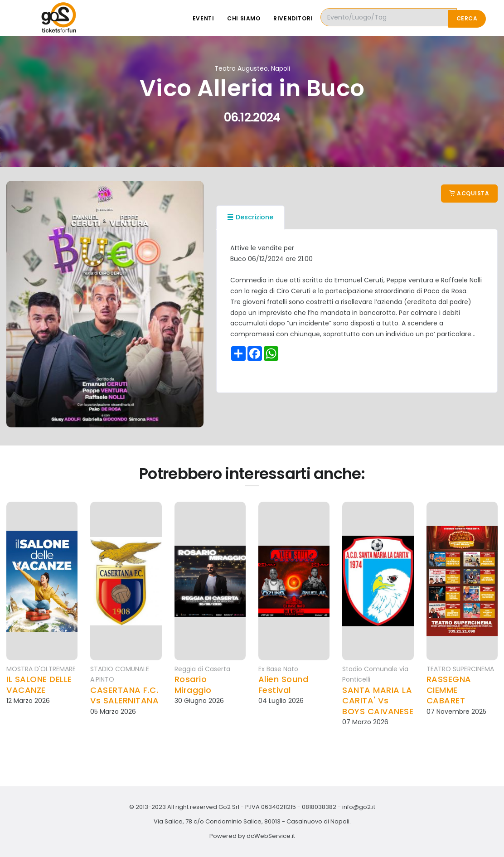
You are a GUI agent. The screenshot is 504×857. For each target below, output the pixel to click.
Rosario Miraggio (193, 685)
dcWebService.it (271, 836)
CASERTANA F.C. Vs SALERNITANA (124, 695)
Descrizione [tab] (250, 217)
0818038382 (319, 807)
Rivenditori (312, 18)
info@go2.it (359, 807)
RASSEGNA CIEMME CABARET (449, 690)
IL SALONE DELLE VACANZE (39, 685)
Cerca (467, 18)
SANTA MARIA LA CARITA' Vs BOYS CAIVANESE (378, 701)
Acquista (469, 193)
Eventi (221, 18)
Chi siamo (261, 18)
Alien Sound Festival (283, 685)
